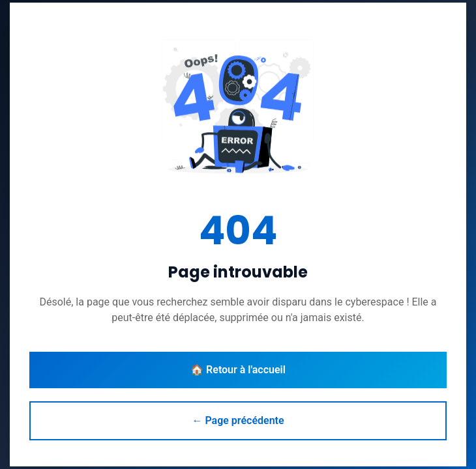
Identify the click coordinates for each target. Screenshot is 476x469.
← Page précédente (238, 420)
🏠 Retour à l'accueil (238, 370)
